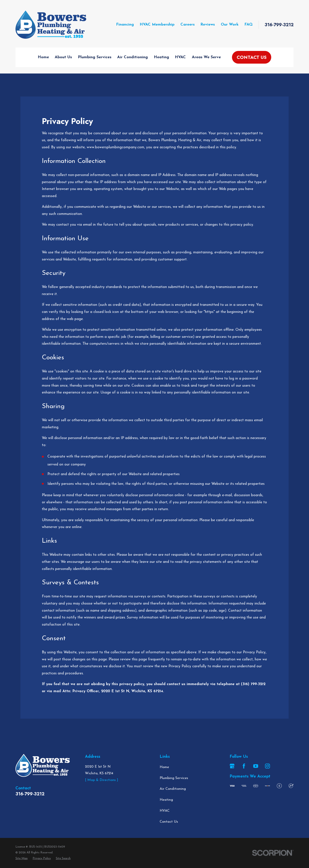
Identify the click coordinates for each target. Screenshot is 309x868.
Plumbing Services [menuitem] (95, 57)
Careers (188, 25)
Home (164, 767)
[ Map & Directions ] (101, 780)
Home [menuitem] (43, 57)
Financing (125, 25)
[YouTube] (256, 766)
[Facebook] (244, 766)
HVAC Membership (157, 25)
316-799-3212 (279, 25)
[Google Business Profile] (232, 766)
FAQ (248, 25)
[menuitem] (22, 859)
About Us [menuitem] (63, 57)
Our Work (230, 25)
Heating (166, 800)
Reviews (208, 25)
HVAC (165, 811)
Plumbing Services (174, 778)
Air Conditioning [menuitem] (133, 57)
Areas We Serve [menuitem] (206, 57)
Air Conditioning (173, 789)
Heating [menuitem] (161, 57)
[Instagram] (267, 766)
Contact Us (252, 57)
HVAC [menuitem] (180, 57)
